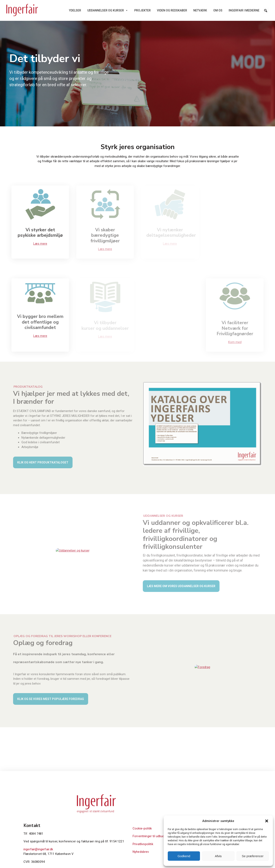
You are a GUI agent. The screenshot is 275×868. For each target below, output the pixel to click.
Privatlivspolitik (209, 814)
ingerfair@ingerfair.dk (155, 824)
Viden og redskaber (172, 10)
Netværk (200, 10)
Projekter (142, 10)
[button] (267, 821)
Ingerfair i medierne (244, 10)
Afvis (218, 856)
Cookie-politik (208, 798)
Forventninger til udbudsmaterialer (222, 806)
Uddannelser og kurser (108, 10)
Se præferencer (253, 856)
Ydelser (75, 10)
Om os (218, 10)
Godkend (184, 856)
